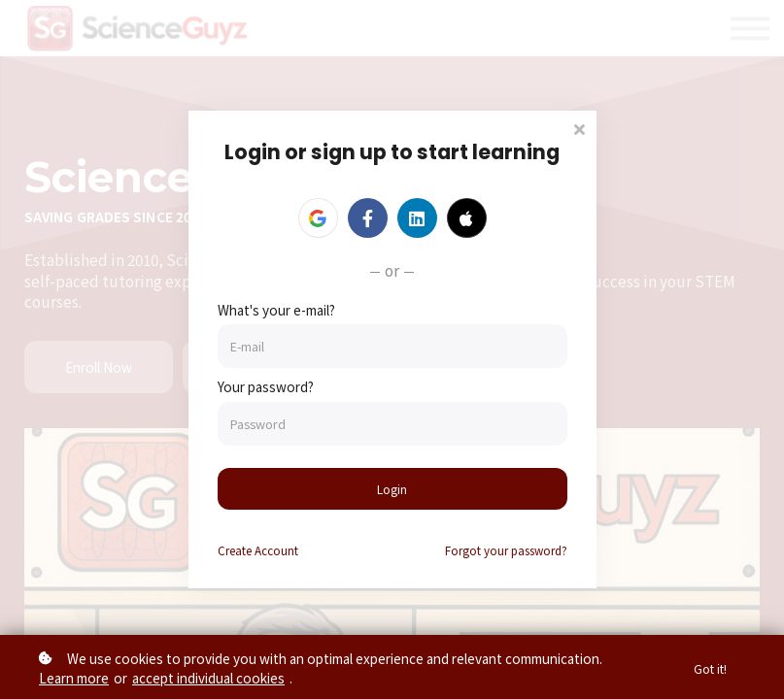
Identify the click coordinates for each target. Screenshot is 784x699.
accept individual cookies (208, 677)
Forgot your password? (506, 551)
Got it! (709, 667)
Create (258, 551)
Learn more (74, 677)
